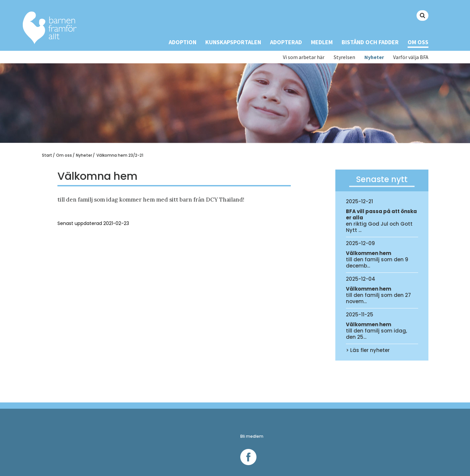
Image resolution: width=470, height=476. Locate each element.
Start (47, 155)
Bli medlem (252, 436)
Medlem (322, 42)
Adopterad (286, 42)
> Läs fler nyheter (368, 350)
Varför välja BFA (411, 57)
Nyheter (374, 57)
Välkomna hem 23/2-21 (120, 155)
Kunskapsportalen (233, 42)
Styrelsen (344, 57)
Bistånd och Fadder (370, 42)
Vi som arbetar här (304, 57)
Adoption (183, 42)
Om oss (418, 42)
